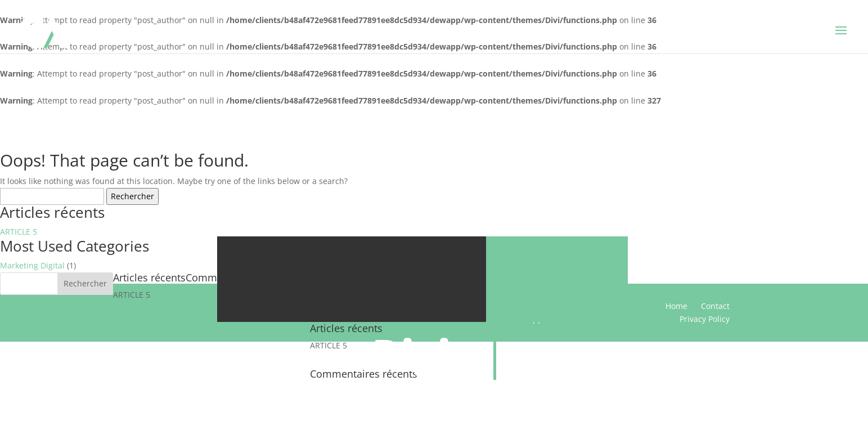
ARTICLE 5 (19, 232)
